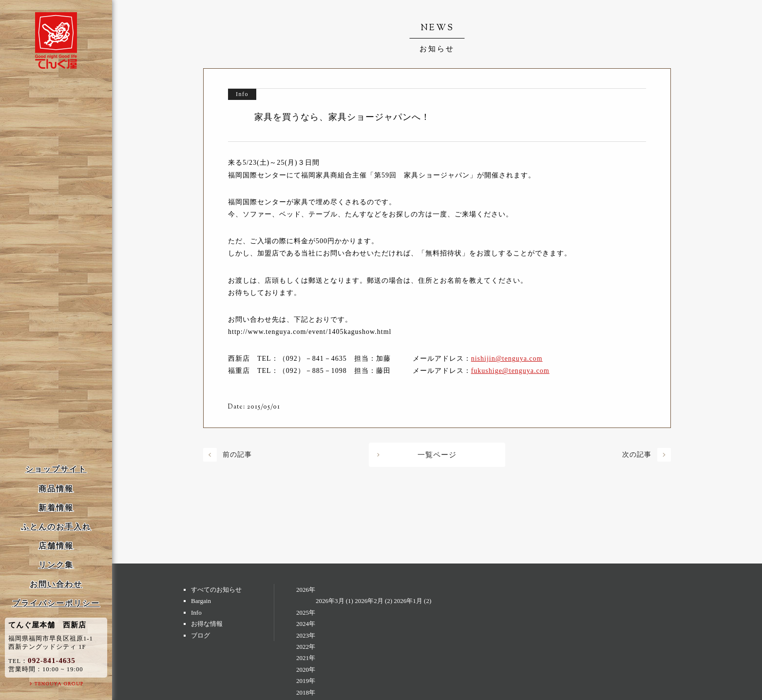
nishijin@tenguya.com (507, 359)
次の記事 (637, 455)
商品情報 (56, 489)
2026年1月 (408, 601)
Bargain (201, 601)
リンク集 (56, 565)
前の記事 (237, 455)
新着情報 (56, 508)
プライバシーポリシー (56, 603)
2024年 (306, 624)
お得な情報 (207, 624)
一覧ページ (437, 455)
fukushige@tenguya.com (510, 371)
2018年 (306, 692)
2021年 (306, 658)
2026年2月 (369, 601)
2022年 (306, 647)
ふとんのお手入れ (56, 527)
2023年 (306, 635)
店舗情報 (56, 546)
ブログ (200, 635)
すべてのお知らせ (216, 590)
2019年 (306, 681)
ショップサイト (56, 469)
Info (196, 612)
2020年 (306, 670)
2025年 (306, 612)
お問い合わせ (56, 584)
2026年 (306, 590)
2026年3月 (330, 601)
